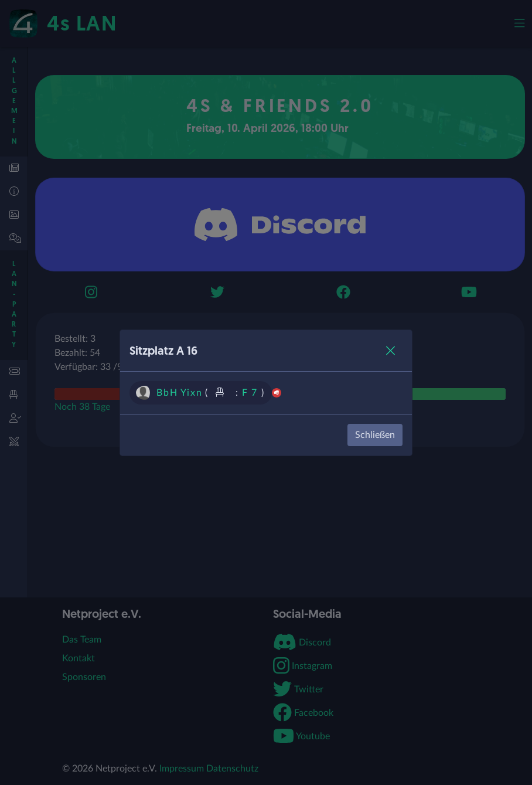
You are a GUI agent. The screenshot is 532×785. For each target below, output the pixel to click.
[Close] (391, 351)
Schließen (375, 435)
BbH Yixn (179, 393)
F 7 (250, 393)
